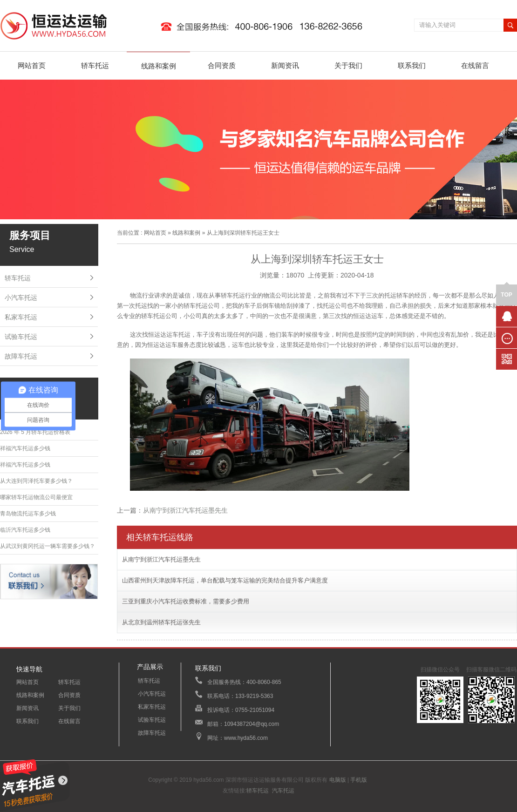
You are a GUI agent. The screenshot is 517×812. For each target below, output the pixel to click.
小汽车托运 (21, 298)
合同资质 (222, 65)
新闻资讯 (285, 65)
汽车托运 (283, 791)
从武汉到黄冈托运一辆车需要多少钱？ (48, 546)
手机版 (359, 780)
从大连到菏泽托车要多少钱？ (36, 481)
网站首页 (32, 65)
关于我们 (348, 65)
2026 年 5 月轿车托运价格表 (35, 432)
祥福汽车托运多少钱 (25, 448)
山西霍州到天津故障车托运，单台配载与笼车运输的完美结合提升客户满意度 (225, 580)
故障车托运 (21, 356)
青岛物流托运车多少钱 (28, 514)
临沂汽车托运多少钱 (25, 530)
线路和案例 (159, 66)
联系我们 (412, 65)
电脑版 (338, 780)
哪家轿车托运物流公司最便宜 (36, 497)
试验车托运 (21, 337)
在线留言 (475, 65)
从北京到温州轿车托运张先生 (161, 622)
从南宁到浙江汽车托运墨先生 (185, 510)
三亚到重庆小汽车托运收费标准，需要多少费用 (186, 601)
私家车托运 (21, 317)
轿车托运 (95, 65)
